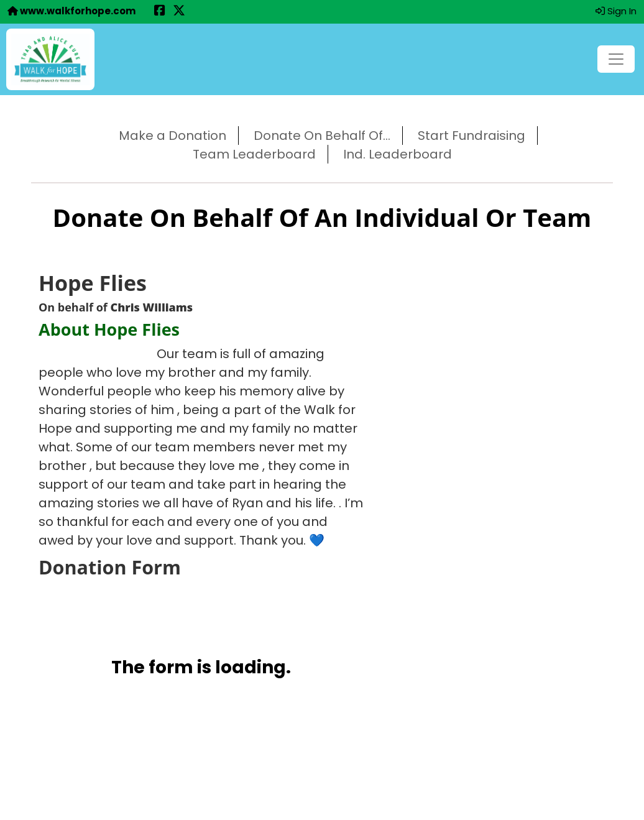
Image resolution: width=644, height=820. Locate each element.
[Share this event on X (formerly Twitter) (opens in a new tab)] (179, 12)
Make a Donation (172, 136)
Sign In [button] (616, 11)
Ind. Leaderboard (398, 154)
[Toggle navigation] (616, 59)
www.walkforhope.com (71, 11)
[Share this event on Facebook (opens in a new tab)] (160, 12)
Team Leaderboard (254, 154)
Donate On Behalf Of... (322, 136)
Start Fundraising (471, 136)
